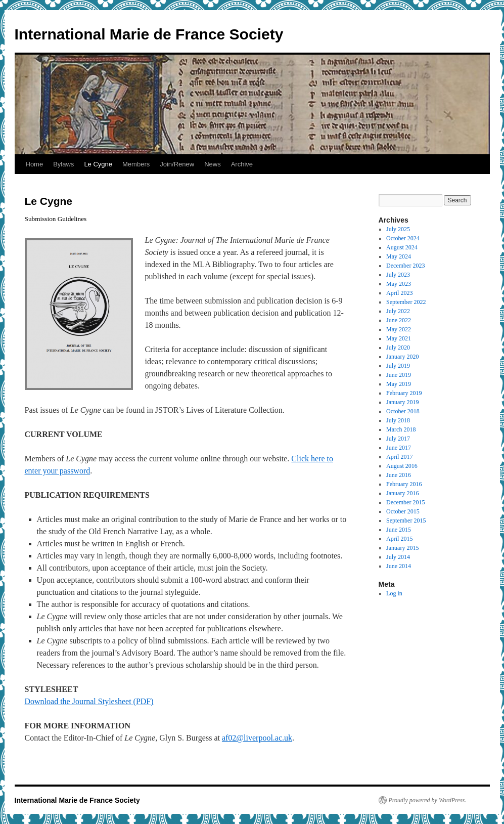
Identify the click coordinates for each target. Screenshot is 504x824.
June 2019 (399, 375)
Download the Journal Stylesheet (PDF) (89, 701)
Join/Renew (177, 164)
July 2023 (398, 275)
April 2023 (399, 293)
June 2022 (399, 320)
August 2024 (402, 247)
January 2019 (402, 402)
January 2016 (402, 493)
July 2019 (398, 366)
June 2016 (399, 475)
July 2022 (398, 311)
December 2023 (405, 266)
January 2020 (402, 357)
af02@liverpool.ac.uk (257, 738)
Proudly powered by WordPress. (428, 800)
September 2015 (406, 521)
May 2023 (399, 284)
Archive (242, 164)
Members (136, 164)
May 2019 (399, 384)
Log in (394, 593)
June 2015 (399, 530)
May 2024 (399, 256)
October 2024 (403, 238)
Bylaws (63, 164)
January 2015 (402, 548)
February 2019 (404, 393)
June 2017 (399, 448)
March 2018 (401, 429)
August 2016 (402, 466)
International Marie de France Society (149, 34)
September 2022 (406, 302)
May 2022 (399, 329)
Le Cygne (98, 164)
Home (35, 164)
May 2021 (399, 338)
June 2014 (399, 566)
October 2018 (403, 411)
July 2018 (398, 420)
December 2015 (405, 502)
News (213, 164)
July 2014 (398, 557)
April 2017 (399, 457)
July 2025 (398, 229)
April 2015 (399, 539)
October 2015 (403, 511)
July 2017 (398, 439)
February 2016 (404, 484)
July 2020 (398, 348)
